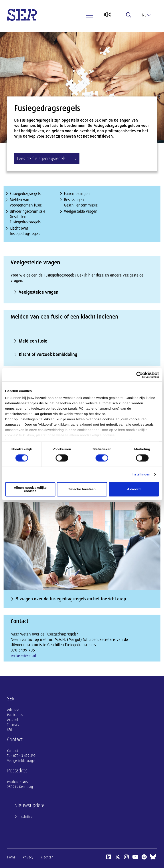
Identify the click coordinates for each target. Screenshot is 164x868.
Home (11, 857)
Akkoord (134, 489)
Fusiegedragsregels (25, 194)
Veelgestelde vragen (81, 211)
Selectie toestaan (82, 489)
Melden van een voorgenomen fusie (26, 202)
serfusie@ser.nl (23, 656)
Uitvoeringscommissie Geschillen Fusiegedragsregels (28, 217)
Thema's (13, 725)
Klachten (47, 857)
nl (146, 15)
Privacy (28, 857)
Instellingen (141, 474)
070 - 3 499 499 (24, 756)
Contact (13, 751)
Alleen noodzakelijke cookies (30, 489)
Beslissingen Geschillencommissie (81, 202)
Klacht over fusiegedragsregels (25, 231)
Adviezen (14, 710)
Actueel (13, 720)
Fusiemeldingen (77, 194)
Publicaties (15, 715)
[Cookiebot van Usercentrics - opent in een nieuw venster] (139, 375)
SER (10, 730)
